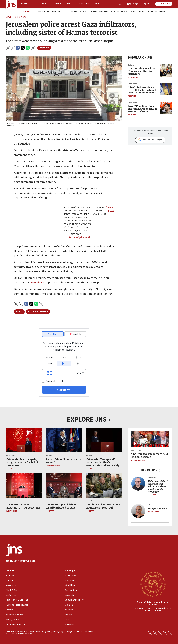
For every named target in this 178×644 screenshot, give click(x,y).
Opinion (58, 4)
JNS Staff (132, 96)
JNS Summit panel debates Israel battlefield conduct (62, 506)
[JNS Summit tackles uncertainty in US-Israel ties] (24, 486)
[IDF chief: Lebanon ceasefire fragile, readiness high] (104, 486)
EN (148, 4)
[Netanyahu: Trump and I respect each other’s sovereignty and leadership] (104, 440)
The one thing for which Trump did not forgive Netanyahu (142, 71)
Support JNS (164, 4)
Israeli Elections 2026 (119, 12)
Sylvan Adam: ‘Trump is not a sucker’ (63, 461)
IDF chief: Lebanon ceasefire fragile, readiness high (103, 506)
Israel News (21, 17)
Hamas (19, 312)
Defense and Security (38, 312)
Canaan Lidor (11, 511)
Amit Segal (133, 77)
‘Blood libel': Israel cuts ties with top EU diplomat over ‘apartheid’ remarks (142, 90)
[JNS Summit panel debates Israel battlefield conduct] (64, 486)
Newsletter (132, 4)
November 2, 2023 (112, 209)
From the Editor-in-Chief (156, 12)
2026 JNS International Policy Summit (153, 603)
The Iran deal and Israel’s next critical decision (150, 455)
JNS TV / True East (138, 450)
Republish (44, 48)
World (45, 4)
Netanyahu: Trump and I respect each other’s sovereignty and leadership (103, 462)
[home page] (11, 5)
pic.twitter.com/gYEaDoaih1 (76, 237)
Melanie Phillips (154, 512)
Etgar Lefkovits (53, 466)
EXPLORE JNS (89, 420)
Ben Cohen (152, 495)
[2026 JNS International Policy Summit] (153, 584)
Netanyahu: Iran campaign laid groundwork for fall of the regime (22, 462)
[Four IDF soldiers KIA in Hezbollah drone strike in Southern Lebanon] (166, 108)
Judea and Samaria (78, 12)
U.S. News (49, 456)
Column (150, 505)
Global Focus (152, 478)
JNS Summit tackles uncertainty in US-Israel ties (23, 506)
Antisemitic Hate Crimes (98, 12)
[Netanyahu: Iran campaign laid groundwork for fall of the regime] (24, 440)
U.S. (34, 4)
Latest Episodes (137, 12)
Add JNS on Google (150, 140)
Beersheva (38, 283)
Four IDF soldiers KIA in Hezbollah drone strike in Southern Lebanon (142, 109)
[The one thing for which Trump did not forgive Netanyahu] (166, 70)
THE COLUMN (150, 470)
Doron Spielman (138, 460)
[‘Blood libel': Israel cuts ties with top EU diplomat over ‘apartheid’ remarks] (166, 89)
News (8, 17)
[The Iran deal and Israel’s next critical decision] (150, 439)
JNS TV (70, 4)
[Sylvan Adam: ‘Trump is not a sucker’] (64, 440)
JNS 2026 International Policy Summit (53, 12)
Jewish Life (84, 4)
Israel (24, 4)
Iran (34, 12)
